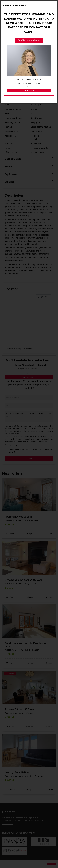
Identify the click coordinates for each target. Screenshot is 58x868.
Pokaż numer (29, 90)
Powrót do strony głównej (29, 40)
